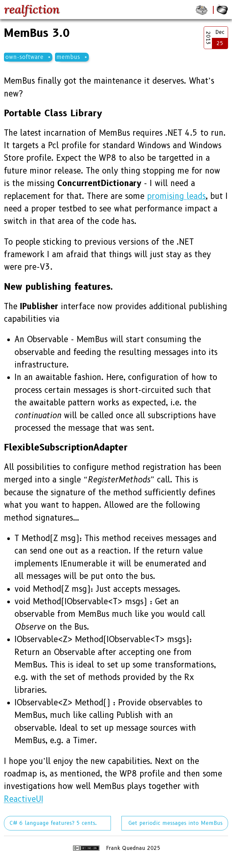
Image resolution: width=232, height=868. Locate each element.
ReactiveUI (24, 799)
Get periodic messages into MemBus (175, 823)
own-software (24, 57)
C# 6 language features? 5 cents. (53, 823)
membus (68, 57)
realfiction (32, 10)
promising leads (176, 196)
